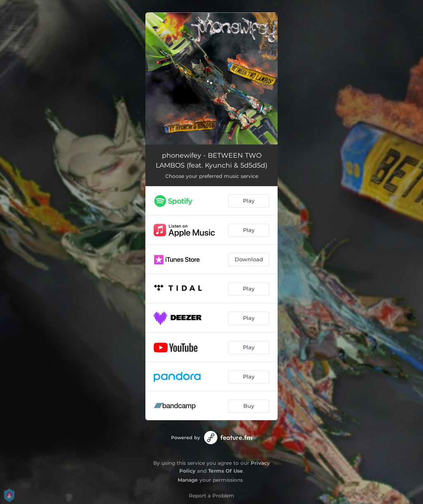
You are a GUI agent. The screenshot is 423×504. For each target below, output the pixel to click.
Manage (188, 480)
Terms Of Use (226, 471)
